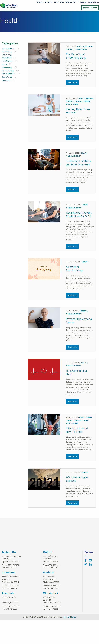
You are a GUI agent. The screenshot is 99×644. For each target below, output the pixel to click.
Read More (72, 84)
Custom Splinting (8, 48)
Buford (48, 576)
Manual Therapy (8, 71)
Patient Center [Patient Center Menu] (72, 2)
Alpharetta (9, 576)
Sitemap (67, 641)
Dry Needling (7, 51)
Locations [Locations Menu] (59, 2)
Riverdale (8, 617)
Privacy (74, 641)
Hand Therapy (7, 61)
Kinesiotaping (7, 67)
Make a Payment (90, 8)
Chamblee (9, 596)
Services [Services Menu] (40, 2)
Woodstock (51, 617)
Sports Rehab (7, 77)
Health (4, 64)
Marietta (49, 596)
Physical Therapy (8, 74)
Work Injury (6, 80)
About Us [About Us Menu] (49, 2)
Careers (83, 2)
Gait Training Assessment (7, 56)
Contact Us (93, 2)
